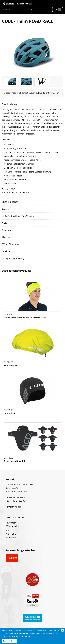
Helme (15, 193)
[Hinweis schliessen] (63, 630)
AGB (8, 531)
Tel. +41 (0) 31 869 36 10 (17, 501)
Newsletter (11, 523)
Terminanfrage (9, 641)
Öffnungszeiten (13, 526)
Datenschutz (12, 534)
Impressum (11, 538)
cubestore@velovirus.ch (17, 497)
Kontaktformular (13, 507)
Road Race (24, 193)
